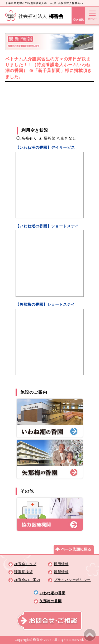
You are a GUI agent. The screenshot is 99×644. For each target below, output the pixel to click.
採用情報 (61, 564)
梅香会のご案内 (27, 580)
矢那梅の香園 (51, 601)
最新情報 (61, 572)
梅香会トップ (25, 564)
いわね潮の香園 (53, 593)
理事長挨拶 (23, 572)
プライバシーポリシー (72, 580)
